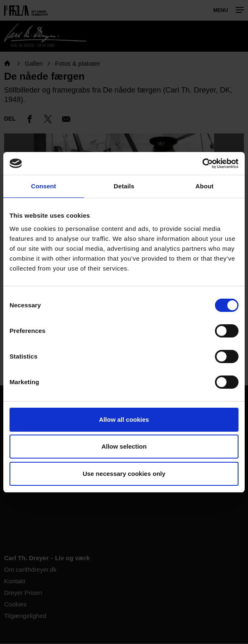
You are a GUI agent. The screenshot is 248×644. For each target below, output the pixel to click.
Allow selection (124, 446)
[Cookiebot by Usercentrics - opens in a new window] (202, 164)
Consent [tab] (44, 186)
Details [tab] (124, 186)
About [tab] (205, 186)
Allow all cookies (124, 419)
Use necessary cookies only (124, 474)
